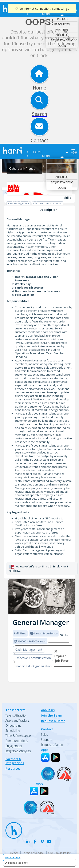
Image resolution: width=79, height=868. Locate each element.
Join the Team (52, 715)
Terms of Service (33, 853)
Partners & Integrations (15, 761)
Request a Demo (62, 40)
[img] (42, 597)
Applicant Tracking (17, 720)
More (46, 14)
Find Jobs (62, 19)
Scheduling (13, 731)
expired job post (18, 863)
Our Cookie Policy (59, 853)
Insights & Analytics (18, 751)
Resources (62, 24)
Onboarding (13, 726)
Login (62, 46)
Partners (62, 29)
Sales (44, 735)
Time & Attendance (18, 736)
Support (46, 740)
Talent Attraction (16, 715)
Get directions (13, 857)
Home (37, 152)
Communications (17, 741)
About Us (62, 35)
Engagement (14, 746)
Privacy (13, 853)
